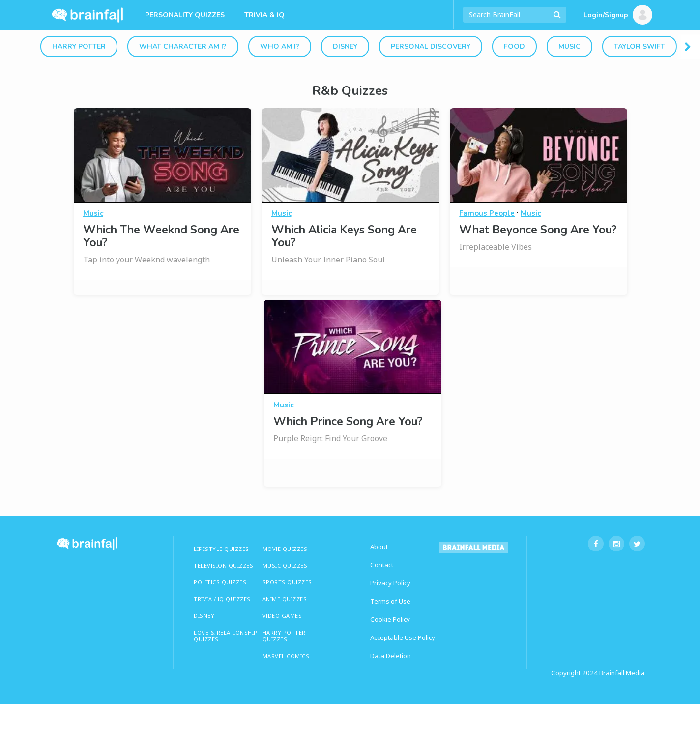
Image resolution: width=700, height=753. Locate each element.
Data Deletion (391, 656)
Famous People (487, 213)
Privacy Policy (390, 583)
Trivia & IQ (264, 15)
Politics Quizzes (220, 582)
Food (514, 46)
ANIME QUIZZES (285, 599)
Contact (382, 565)
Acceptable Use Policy (403, 637)
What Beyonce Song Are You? (538, 230)
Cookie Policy (390, 619)
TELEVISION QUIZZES (223, 565)
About (379, 547)
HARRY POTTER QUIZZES (284, 636)
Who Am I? (280, 46)
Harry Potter (79, 46)
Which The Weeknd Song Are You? (161, 236)
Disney (345, 46)
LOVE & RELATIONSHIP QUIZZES (226, 636)
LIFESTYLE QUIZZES (221, 549)
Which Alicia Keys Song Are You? (344, 236)
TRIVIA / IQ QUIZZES (222, 599)
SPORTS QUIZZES (287, 582)
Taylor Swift (640, 46)
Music (569, 46)
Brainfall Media (622, 673)
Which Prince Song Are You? (348, 421)
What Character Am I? (183, 46)
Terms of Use (390, 601)
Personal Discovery (431, 46)
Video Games (282, 616)
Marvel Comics (286, 656)
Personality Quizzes (185, 15)
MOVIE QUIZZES (285, 549)
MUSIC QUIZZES (285, 565)
